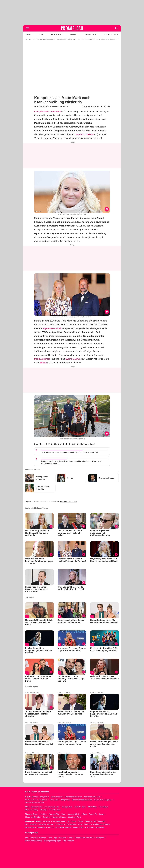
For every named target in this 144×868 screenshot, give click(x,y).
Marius (43, 363)
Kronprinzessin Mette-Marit (47, 111)
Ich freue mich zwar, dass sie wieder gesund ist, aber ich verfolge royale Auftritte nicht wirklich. (72, 462)
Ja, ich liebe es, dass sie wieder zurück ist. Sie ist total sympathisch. (70, 452)
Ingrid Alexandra (42, 359)
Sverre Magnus (73, 359)
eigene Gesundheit (52, 328)
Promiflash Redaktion (59, 106)
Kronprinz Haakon (85, 134)
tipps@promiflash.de (69, 502)
